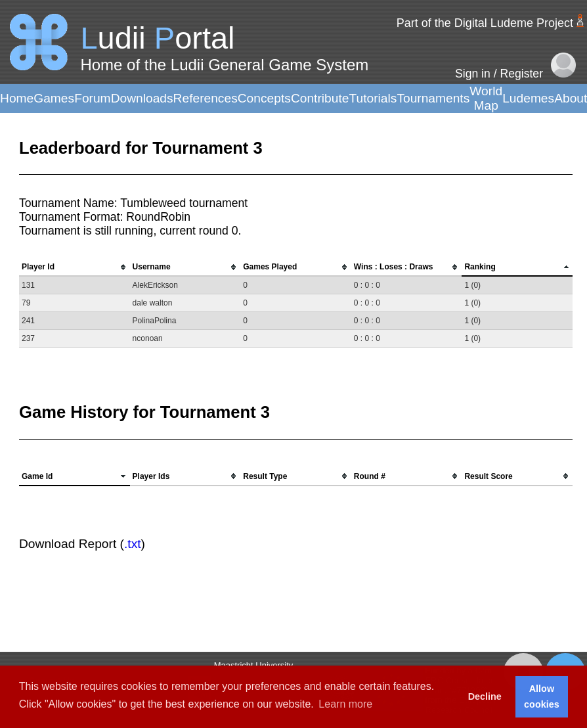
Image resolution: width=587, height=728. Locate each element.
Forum (92, 98)
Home (17, 98)
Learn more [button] (345, 704)
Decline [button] (485, 696)
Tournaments (433, 98)
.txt (133, 544)
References (206, 98)
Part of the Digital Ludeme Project (485, 23)
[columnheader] (75, 267)
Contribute (320, 98)
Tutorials (373, 98)
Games (54, 98)
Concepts (264, 98)
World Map (486, 98)
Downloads (142, 98)
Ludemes (528, 98)
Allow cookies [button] (542, 696)
